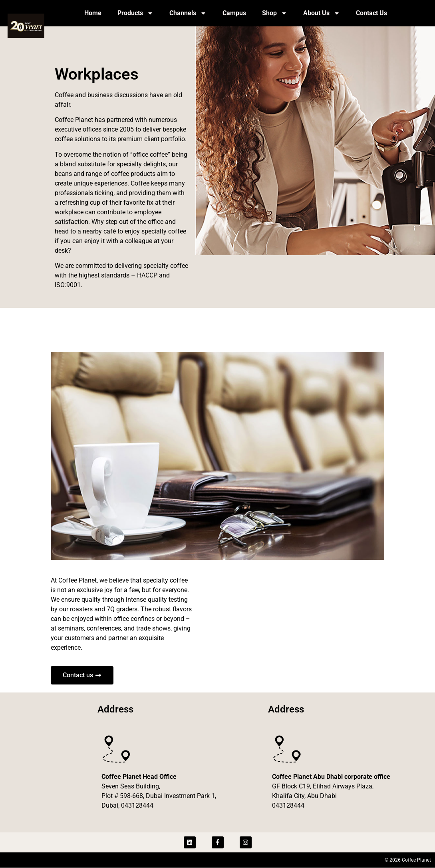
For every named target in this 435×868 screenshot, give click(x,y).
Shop (275, 13)
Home (93, 13)
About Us (322, 13)
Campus (234, 13)
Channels (188, 13)
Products (135, 13)
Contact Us (371, 13)
